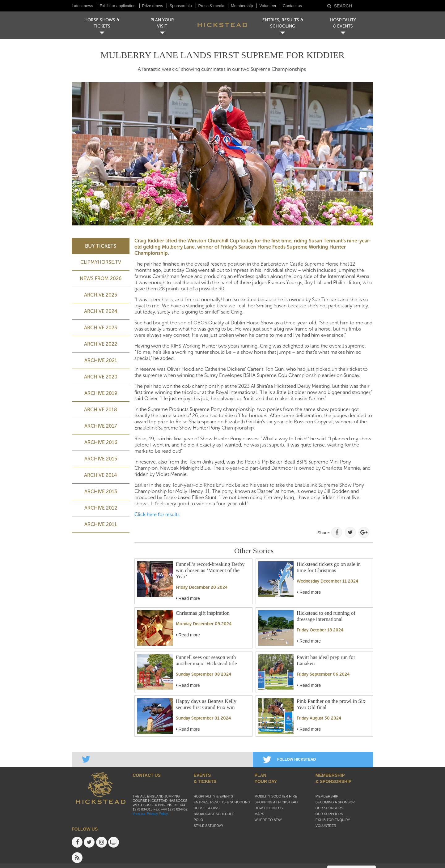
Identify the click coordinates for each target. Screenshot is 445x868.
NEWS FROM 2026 (101, 278)
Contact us (292, 6)
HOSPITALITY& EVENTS (343, 23)
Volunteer (268, 6)
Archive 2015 (101, 459)
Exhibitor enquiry (333, 820)
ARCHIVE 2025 (101, 295)
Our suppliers (329, 814)
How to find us (269, 808)
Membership (242, 6)
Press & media (212, 6)
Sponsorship (180, 6)
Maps (259, 814)
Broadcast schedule (214, 814)
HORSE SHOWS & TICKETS (102, 23)
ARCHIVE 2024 (101, 311)
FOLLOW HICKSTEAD (289, 759)
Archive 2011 (101, 524)
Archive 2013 (101, 492)
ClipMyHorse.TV (101, 262)
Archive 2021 (101, 360)
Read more (188, 598)
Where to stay (268, 820)
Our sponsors (329, 808)
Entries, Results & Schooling (222, 802)
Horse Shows (206, 808)
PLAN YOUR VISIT (162, 23)
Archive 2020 (101, 377)
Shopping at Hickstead (276, 802)
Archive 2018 (101, 410)
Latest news (82, 6)
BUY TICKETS (101, 246)
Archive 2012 (101, 508)
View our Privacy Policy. (150, 814)
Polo (198, 820)
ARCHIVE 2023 (101, 328)
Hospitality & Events (213, 796)
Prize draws (153, 6)
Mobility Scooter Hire (276, 796)
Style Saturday (208, 826)
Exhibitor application (117, 6)
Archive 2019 (101, 393)
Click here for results (157, 514)
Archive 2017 (101, 426)
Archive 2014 (101, 475)
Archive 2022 (101, 344)
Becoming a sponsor (335, 802)
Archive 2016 (101, 442)
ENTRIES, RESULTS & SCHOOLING (283, 23)
